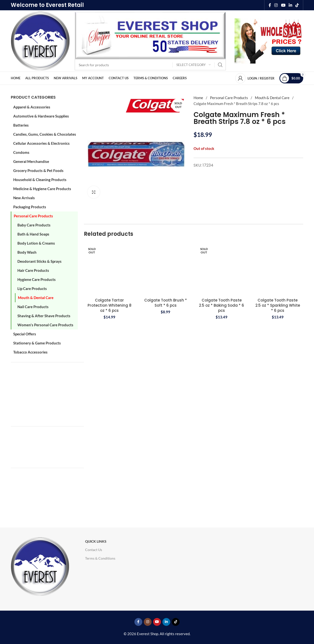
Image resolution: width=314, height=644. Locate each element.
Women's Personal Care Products (45, 325)
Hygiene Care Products (37, 279)
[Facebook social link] (270, 5)
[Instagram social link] (276, 5)
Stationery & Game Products (37, 343)
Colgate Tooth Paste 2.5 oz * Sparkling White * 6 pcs (278, 305)
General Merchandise (31, 161)
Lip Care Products (32, 289)
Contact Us (94, 550)
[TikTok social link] (297, 5)
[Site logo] (40, 40)
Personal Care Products (33, 216)
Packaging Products (30, 207)
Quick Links (96, 541)
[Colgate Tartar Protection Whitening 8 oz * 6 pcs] (110, 269)
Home (199, 98)
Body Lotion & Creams (36, 243)
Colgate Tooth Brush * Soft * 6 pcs (166, 303)
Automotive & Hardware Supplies (41, 116)
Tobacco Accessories (30, 352)
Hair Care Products (33, 270)
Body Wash (27, 252)
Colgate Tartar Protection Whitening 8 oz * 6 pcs (110, 305)
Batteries (21, 125)
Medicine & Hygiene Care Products (42, 189)
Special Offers (25, 334)
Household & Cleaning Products (40, 180)
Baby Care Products (34, 225)
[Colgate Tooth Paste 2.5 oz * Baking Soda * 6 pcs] (222, 269)
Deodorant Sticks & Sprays (39, 261)
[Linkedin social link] (290, 5)
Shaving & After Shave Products (44, 316)
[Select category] (194, 65)
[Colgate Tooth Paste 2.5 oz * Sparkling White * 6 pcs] (278, 269)
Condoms (21, 152)
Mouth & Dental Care (36, 298)
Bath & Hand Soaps (33, 234)
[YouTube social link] (283, 5)
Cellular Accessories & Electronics (41, 143)
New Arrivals (24, 198)
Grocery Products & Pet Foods (38, 171)
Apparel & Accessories (32, 107)
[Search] (150, 65)
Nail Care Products (33, 307)
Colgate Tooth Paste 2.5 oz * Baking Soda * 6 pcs (222, 305)
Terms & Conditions (100, 558)
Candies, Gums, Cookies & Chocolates (45, 134)
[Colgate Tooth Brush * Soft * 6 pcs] (166, 269)
